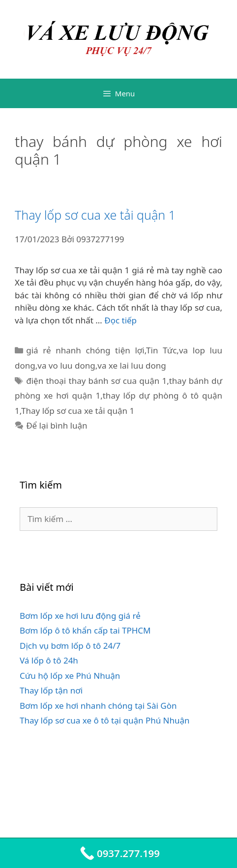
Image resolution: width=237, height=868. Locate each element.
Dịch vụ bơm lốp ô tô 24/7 (70, 646)
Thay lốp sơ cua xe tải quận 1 (95, 215)
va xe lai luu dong (132, 365)
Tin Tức (161, 350)
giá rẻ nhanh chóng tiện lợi (85, 350)
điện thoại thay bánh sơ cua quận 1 (96, 381)
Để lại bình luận (57, 425)
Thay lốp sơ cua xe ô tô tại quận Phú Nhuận (105, 720)
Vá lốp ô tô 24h (49, 660)
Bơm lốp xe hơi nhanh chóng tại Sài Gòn (98, 706)
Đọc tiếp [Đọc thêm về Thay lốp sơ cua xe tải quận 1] (120, 320)
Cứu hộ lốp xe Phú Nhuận (70, 676)
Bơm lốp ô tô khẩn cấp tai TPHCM (85, 630)
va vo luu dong (66, 365)
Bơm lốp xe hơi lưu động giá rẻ (80, 616)
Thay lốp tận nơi (51, 690)
